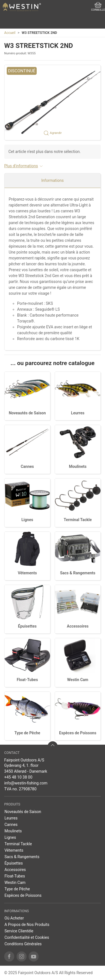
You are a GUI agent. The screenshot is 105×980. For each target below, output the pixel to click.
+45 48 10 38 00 (18, 777)
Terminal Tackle (78, 520)
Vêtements (27, 573)
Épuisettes (27, 626)
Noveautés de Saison (27, 413)
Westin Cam (78, 680)
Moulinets (78, 466)
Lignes (27, 520)
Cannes (27, 466)
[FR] (22, 7)
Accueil (10, 33)
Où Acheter (14, 918)
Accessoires (78, 626)
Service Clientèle (19, 931)
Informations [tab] (53, 180)
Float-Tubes (27, 680)
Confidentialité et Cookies (27, 937)
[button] (53, 103)
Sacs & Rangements (78, 573)
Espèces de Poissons (78, 733)
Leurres (78, 413)
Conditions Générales (23, 944)
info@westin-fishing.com (26, 783)
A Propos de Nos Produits (27, 925)
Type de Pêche (27, 733)
